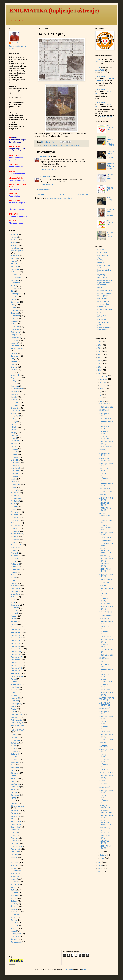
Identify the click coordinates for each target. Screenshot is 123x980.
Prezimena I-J (16, 643)
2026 (100, 342)
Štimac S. (15, 813)
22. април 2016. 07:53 (48, 185)
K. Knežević (16, 416)
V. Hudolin (15, 863)
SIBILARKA (104, 784)
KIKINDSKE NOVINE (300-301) (105, 527)
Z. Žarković (15, 937)
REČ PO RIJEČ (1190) (105, 847)
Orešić (14, 602)
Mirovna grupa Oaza (105, 293)
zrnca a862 (100, 61)
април (102, 401)
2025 (100, 345)
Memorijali (15, 539)
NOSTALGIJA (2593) (110, 234)
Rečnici (14, 735)
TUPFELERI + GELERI (105, 469)
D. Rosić (14, 324)
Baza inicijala (102, 252)
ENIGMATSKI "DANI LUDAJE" (106, 681)
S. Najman (15, 743)
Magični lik (15, 528)
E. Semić (14, 343)
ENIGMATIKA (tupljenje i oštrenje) (54, 10)
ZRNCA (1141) (105, 787)
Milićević (14, 550)
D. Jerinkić (15, 313)
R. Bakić (14, 682)
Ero (50, 145)
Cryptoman (15, 302)
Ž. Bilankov (15, 895)
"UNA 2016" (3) (105, 404)
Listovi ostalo (16, 468)
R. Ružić (14, 693)
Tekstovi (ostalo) (17, 846)
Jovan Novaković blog (105, 280)
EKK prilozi (45, 145)
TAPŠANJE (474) (106, 612)
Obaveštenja (16, 594)
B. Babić (14, 275)
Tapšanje (14, 843)
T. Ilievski (15, 833)
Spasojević (15, 795)
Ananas (14, 261)
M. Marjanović (16, 498)
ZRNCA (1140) (105, 828)
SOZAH (14, 792)
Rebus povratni (17, 720)
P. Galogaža (16, 611)
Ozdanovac (15, 605)
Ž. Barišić (15, 893)
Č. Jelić (14, 297)
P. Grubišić (15, 613)
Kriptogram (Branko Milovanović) (104, 284)
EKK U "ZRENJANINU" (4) (106, 520)
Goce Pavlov (16, 375)
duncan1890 (68, 970)
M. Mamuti (15, 496)
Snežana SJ (16, 784)
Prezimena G (16, 641)
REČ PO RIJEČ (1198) (105, 509)
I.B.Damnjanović (17, 389)
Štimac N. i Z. (16, 811)
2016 (100, 373)
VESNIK (102, 781)
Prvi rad (14, 679)
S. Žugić (14, 757)
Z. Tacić (14, 931)
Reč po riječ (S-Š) (18, 730)
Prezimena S (16, 663)
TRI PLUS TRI (105, 489)
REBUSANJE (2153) (104, 565)
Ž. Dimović (15, 906)
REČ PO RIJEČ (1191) (105, 801)
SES (13, 770)
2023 (100, 351)
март (102, 852)
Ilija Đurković (16, 394)
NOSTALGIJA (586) (106, 740)
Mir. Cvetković (16, 556)
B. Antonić (15, 272)
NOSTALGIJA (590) (106, 407)
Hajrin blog (101, 275)
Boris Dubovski (103, 255)
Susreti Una (15, 827)
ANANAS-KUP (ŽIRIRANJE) (105, 459)
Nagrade (14, 583)
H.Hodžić (15, 383)
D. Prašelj (15, 321)
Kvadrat (14, 438)
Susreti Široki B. (17, 824)
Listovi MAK (16, 465)
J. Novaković (16, 405)
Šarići (13, 765)
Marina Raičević (17, 534)
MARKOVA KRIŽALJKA (105, 806)
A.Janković (15, 248)
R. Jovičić (15, 690)
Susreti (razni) (16, 822)
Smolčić (14, 781)
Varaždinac (15, 885)
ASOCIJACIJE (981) (105, 454)
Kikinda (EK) (56, 145)
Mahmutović (16, 531)
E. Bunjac (15, 340)
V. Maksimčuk (16, 871)
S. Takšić (14, 751)
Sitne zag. (15, 773)
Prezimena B (16, 630)
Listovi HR (15, 463)
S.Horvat (14, 759)
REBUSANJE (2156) (104, 427)
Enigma (14, 353)
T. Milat (14, 835)
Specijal (14, 798)
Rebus (14, 712)
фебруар (103, 855)
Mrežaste (15, 561)
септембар (104, 385)
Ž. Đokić (14, 909)
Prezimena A (16, 627)
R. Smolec (15, 695)
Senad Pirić (15, 768)
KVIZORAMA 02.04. (107, 732)
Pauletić (14, 619)
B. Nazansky (16, 283)
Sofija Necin (16, 787)
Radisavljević (16, 704)
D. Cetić (14, 307)
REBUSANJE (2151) (104, 627)
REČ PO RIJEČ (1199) (105, 479)
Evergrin (14, 367)
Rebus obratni (16, 717)
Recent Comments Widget (107, 116)
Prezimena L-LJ (17, 649)
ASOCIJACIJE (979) (105, 712)
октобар (103, 382)
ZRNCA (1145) (105, 618)
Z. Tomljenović (16, 934)
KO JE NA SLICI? (106, 418)
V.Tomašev (77, 145)
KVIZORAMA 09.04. (107, 690)
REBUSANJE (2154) (104, 504)
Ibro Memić (15, 392)
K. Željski (15, 422)
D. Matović (15, 318)
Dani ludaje (15, 329)
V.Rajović (15, 879)
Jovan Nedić (16, 411)
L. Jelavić (15, 454)
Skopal (14, 776)
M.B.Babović (16, 520)
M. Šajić (14, 509)
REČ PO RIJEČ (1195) (105, 632)
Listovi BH (15, 460)
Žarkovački (15, 939)
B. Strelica (15, 288)
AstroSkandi (16, 269)
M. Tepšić (15, 515)
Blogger (85, 970)
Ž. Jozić (14, 917)
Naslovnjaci (15, 586)
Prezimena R (16, 660)
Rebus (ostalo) (16, 715)
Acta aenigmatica (17, 251)
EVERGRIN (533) (106, 447)
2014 (100, 865)
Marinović (15, 537)
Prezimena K (16, 646)
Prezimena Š (16, 665)
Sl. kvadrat (15, 779)
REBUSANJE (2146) (104, 842)
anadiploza (15, 255)
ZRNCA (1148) (105, 495)
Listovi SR (69, 145)
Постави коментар (44, 190)
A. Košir (14, 243)
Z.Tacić (98, 59)
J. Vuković (15, 408)
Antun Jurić (15, 264)
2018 (100, 367)
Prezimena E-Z (17, 638)
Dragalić (14, 335)
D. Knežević (16, 316)
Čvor (13, 305)
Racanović (15, 698)
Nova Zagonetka (103, 301)
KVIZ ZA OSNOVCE (104, 832)
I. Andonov (15, 386)
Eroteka (14, 361)
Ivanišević (15, 400)
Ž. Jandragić (16, 912)
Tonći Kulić (15, 852)
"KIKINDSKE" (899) (106, 773)
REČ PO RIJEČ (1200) (105, 433)
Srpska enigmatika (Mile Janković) (104, 329)
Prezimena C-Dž (17, 632)
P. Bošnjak (15, 608)
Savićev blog (102, 320)
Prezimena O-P (17, 657)
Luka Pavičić (16, 485)
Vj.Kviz (14, 887)
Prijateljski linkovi (17, 676)
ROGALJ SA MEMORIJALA (106, 438)
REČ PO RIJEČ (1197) (105, 570)
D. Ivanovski (16, 310)
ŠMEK (100, 325)
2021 (100, 357)
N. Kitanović (16, 564)
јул (101, 392)
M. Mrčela (15, 506)
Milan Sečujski (16, 545)
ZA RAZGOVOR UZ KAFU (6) (107, 699)
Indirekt (14, 397)
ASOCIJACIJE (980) (105, 665)
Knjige (14, 433)
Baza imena (102, 250)
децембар (104, 376)
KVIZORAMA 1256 (106, 537)
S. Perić (14, 746)
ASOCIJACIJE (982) (105, 414)
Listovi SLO (15, 471)
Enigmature (15, 356)
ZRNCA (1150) (105, 410)
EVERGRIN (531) (106, 615)
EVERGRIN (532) (106, 540)
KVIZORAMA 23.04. (107, 604)
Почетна (61, 194)
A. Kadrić (15, 237)
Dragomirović (16, 338)
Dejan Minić (15, 332)
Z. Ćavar (14, 901)
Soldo (13, 790)
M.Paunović (15, 523)
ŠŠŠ (13, 800)
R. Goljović (15, 687)
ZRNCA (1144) (105, 658)
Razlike (14, 709)
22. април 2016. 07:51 (48, 169)
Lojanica (14, 482)
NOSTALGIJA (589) (106, 492)
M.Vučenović (16, 526)
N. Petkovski (16, 569)
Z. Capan (15, 898)
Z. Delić (14, 904)
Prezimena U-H (17, 671)
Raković (14, 706)
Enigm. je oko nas (18, 349)
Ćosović (14, 299)
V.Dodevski (15, 876)
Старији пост (83, 194)
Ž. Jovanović (16, 915)
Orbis (13, 600)
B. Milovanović (16, 277)
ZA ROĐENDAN (110, 128)
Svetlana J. (15, 830)
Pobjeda (14, 621)
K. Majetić (15, 419)
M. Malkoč (15, 493)
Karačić (14, 424)
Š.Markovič (15, 762)
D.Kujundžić (16, 327)
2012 (100, 872)
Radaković (15, 701)
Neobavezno (16, 589)
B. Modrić (15, 280)
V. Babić (14, 857)
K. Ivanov (15, 413)
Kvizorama (15, 444)
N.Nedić (14, 578)
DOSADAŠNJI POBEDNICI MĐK (110, 166)
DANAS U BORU (106, 579)
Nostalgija (15, 591)
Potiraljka (15, 624)
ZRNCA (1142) (105, 743)
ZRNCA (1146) (105, 585)
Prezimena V (16, 673)
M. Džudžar (15, 490)
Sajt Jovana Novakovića (102, 316)
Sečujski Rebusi (103, 322)
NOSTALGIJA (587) (106, 655)
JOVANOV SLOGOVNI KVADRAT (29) (106, 551)
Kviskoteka (15, 441)
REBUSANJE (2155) (104, 474)
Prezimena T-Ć (17, 668)
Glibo (13, 372)
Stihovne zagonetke (18, 806)
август (102, 388)
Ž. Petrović (15, 926)
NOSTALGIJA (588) (106, 582)
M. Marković (16, 501)
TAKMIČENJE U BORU (105, 646)
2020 (100, 361)
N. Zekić (14, 575)
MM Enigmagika (103, 296)
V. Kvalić (14, 868)
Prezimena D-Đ (17, 635)
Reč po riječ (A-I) (17, 723)
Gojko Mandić (16, 378)
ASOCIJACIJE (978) (105, 837)
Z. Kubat (14, 920)
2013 (100, 868)
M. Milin (14, 504)
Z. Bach (14, 890)
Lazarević (15, 457)
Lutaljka (100, 288)
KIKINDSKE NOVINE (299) (105, 811)
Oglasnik (14, 597)
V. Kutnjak (15, 865)
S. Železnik (15, 754)
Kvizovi (63, 145)
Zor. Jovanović (16, 942)
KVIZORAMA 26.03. (107, 769)
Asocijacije (15, 266)
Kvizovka (14, 449)
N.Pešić (14, 580)
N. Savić (14, 572)
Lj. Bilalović (15, 476)
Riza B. (100, 312)
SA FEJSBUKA (105, 746)
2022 (100, 354)
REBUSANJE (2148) (104, 755)
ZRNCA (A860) (110, 199)
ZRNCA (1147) (105, 556)
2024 (100, 348)
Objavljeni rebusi (103, 304)
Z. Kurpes (15, 923)
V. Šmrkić (15, 874)
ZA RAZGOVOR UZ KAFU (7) (107, 545)
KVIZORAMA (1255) (104, 760)
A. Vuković (15, 245)
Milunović (15, 553)
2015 (100, 862)
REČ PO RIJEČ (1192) (105, 765)
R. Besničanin (16, 684)
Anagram (15, 258)
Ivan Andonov (102, 277)
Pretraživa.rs (102, 307)
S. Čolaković (16, 740)
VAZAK (100, 333)
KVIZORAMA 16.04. (107, 637)
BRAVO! (102, 661)
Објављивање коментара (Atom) (59, 198)
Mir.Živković (15, 558)
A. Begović (15, 234)
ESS (13, 364)
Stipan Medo (16, 816)
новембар (104, 379)
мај (101, 398)
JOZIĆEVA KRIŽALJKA (105, 514)
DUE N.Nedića (103, 263)
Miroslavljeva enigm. (105, 290)
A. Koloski (15, 240)
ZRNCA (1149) (105, 450)
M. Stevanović (16, 512)
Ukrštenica (15, 854)
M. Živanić (15, 517)
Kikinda (14, 427)
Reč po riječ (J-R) (18, 725)
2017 (100, 370)
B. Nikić (14, 286)
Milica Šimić (16, 548)
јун (101, 395)
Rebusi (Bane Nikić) (105, 309)
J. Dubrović (15, 402)
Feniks (14, 370)
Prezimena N (16, 654)
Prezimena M (16, 652)
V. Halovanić (16, 860)
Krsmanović (15, 435)
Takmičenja (15, 841)
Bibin (13, 291)
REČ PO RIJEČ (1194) (105, 686)
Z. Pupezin (15, 928)
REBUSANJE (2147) (104, 796)
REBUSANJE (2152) (104, 595)
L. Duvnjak (15, 452)
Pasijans (14, 616)
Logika (14, 479)
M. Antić (14, 487)
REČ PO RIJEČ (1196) (105, 600)
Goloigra (14, 381)
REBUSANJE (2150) (104, 675)
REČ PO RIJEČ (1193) (105, 727)
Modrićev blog (102, 298)
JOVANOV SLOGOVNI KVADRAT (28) (106, 823)
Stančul (14, 803)
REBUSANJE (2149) (104, 722)
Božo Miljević (16, 294)
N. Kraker (15, 567)
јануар (102, 858)
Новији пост (39, 194)
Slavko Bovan (45, 156)
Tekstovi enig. (16, 849)
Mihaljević (15, 542)
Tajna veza (15, 838)
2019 (100, 364)
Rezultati (14, 738)
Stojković (14, 819)
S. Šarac (14, 748)
